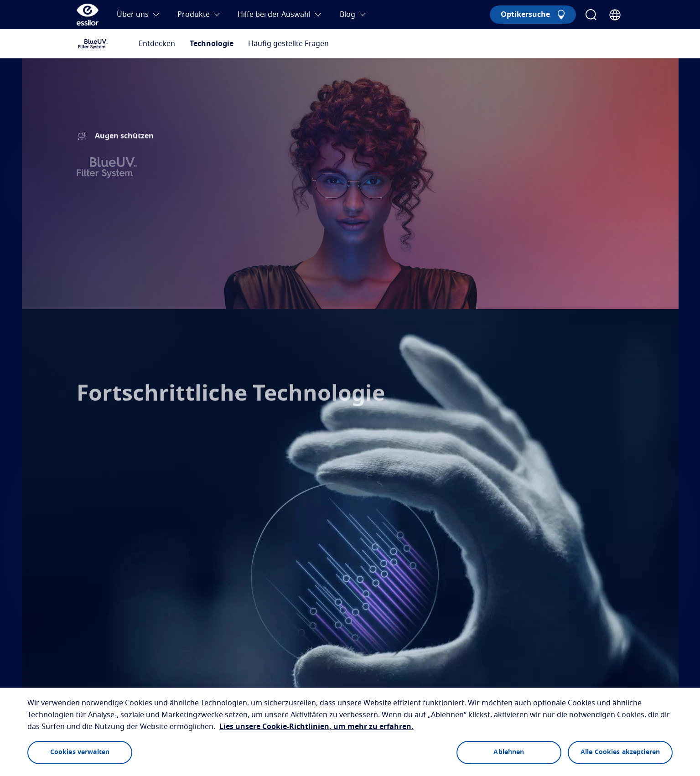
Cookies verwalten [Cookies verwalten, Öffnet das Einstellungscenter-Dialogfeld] (80, 752)
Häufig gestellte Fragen (288, 44)
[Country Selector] (615, 15)
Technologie (212, 44)
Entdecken (157, 44)
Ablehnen (509, 752)
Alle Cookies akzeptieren (620, 752)
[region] (350, 732)
